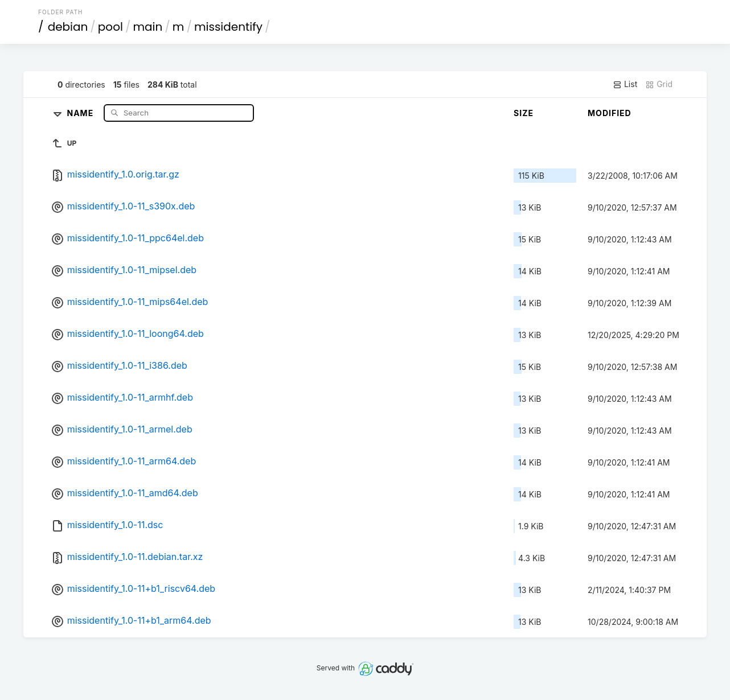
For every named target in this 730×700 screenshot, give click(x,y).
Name (81, 112)
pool (110, 27)
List (625, 84)
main (147, 27)
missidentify (228, 27)
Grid (659, 84)
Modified (610, 113)
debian (68, 27)
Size (524, 113)
